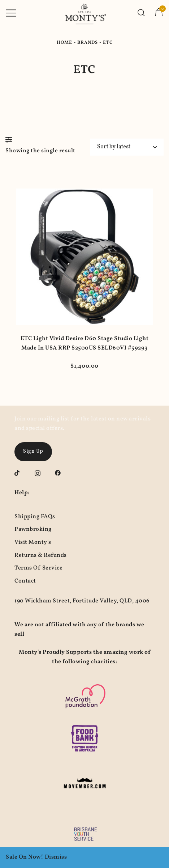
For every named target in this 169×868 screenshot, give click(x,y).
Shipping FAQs (35, 517)
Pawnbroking (33, 529)
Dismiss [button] (56, 857)
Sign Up (33, 451)
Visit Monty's (33, 542)
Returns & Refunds (41, 555)
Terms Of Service (38, 568)
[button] (10, 140)
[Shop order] (127, 147)
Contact (25, 581)
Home (64, 43)
